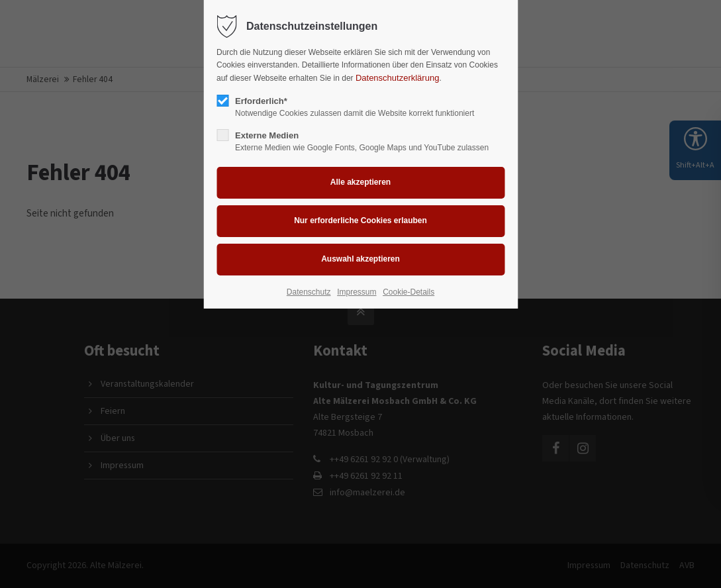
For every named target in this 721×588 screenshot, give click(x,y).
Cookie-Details (409, 292)
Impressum (357, 292)
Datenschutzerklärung (397, 78)
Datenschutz (309, 292)
